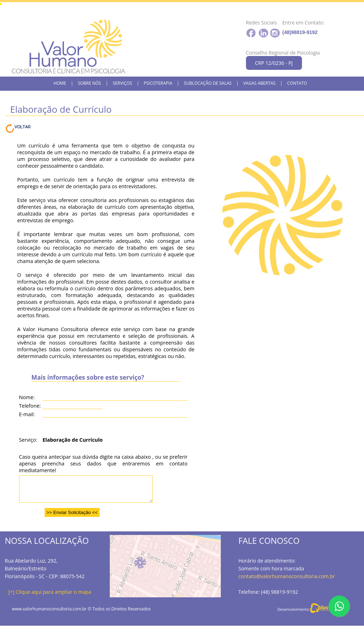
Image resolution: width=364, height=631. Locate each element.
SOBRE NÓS (89, 83)
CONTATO (297, 83)
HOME (60, 83)
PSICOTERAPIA (158, 83)
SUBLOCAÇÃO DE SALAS (208, 83)
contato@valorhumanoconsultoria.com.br (287, 582)
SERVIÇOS (122, 83)
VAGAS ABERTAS (259, 83)
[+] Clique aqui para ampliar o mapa (50, 597)
